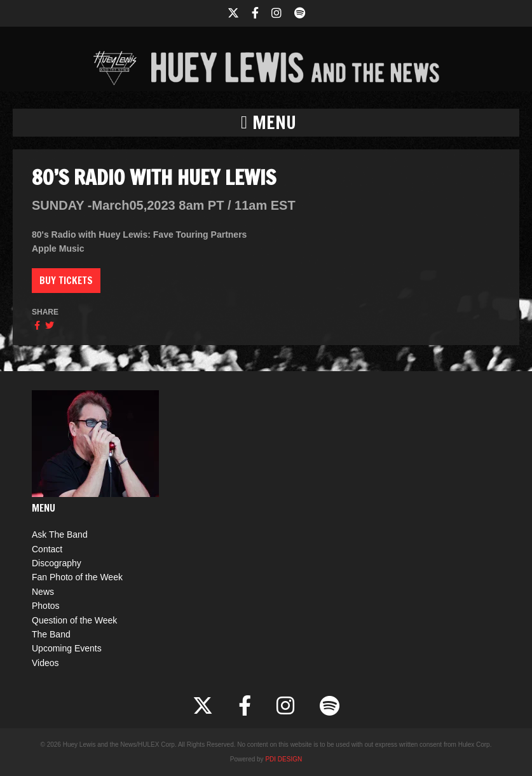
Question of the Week (74, 620)
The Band (51, 634)
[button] (266, 123)
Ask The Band (60, 534)
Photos (46, 606)
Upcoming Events (67, 648)
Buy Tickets (66, 280)
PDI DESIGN (283, 759)
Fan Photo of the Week (77, 577)
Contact (47, 549)
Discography (57, 563)
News (43, 592)
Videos (45, 663)
